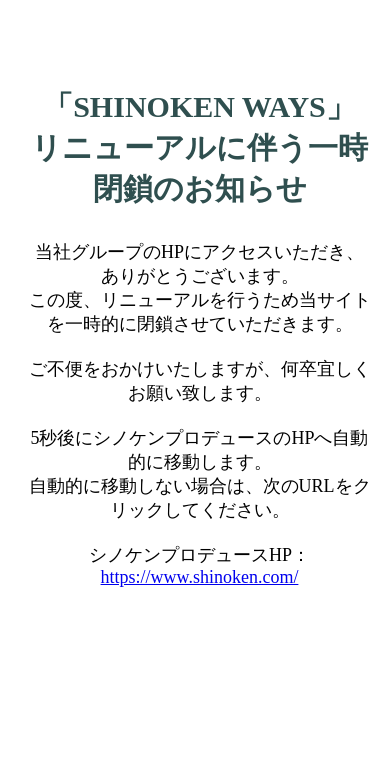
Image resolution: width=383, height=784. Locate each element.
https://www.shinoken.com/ (200, 577)
